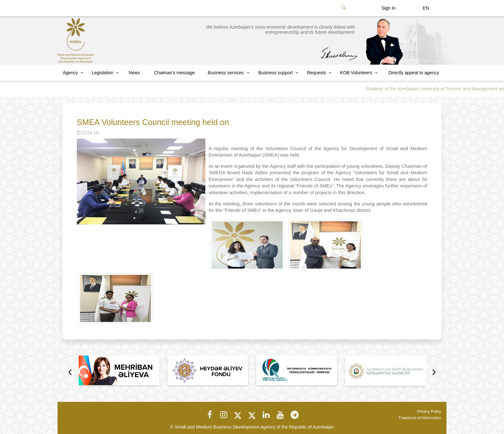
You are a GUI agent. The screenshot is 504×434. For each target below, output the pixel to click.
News (134, 73)
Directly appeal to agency (414, 73)
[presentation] (70, 372)
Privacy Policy (429, 411)
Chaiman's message (175, 73)
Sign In (389, 8)
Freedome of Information (420, 418)
